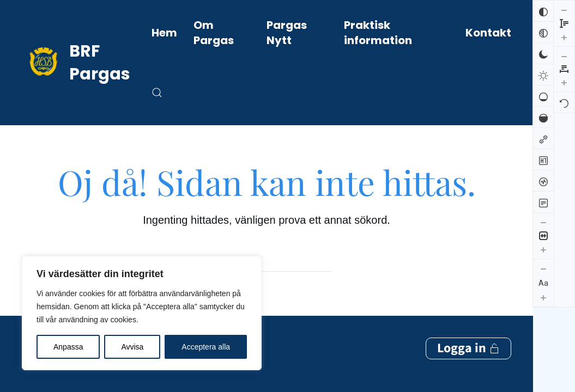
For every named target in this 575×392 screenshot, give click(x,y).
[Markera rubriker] (543, 160)
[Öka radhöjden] (543, 344)
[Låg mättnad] (543, 96)
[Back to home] (87, 63)
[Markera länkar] (543, 138)
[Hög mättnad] (543, 117)
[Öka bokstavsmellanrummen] (564, 36)
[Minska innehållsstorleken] (543, 222)
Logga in (468, 342)
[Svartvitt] (543, 32)
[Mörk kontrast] (543, 53)
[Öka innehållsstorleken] (543, 249)
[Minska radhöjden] (543, 316)
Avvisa (132, 347)
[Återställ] (564, 56)
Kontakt (488, 33)
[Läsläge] (543, 202)
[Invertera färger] (543, 11)
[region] (142, 313)
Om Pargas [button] (214, 33)
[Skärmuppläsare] (543, 181)
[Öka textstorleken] (543, 297)
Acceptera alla (206, 347)
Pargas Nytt (287, 33)
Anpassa (68, 347)
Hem (164, 33)
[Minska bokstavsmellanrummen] (564, 10)
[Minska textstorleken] (543, 268)
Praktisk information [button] (378, 33)
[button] (157, 93)
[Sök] (267, 261)
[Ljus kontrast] (543, 75)
